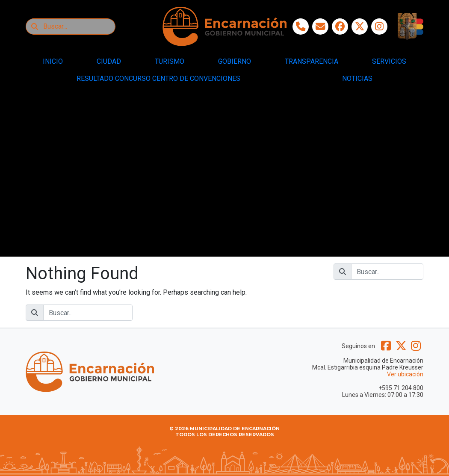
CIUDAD (109, 61)
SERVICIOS (389, 61)
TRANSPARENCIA (312, 61)
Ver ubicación (405, 374)
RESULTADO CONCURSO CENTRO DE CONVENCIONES (158, 78)
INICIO (53, 61)
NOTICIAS (357, 78)
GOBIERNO (235, 61)
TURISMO (170, 61)
